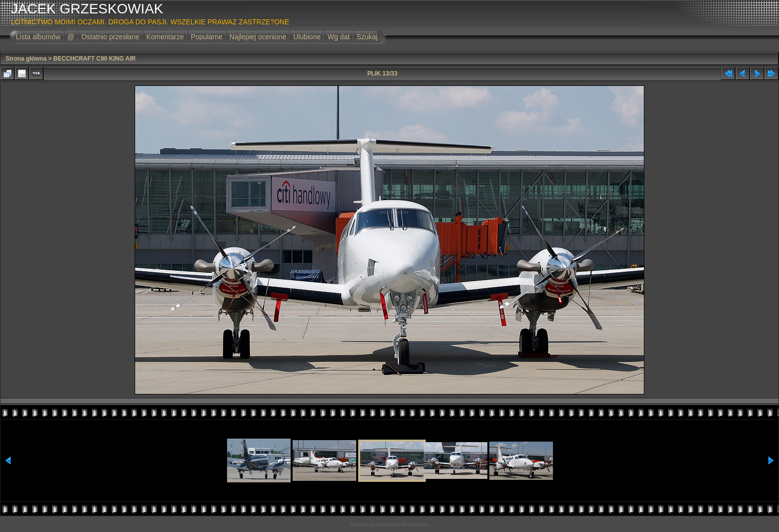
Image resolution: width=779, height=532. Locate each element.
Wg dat (338, 37)
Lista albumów (38, 37)
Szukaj (367, 37)
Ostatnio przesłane (111, 37)
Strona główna (26, 59)
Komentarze (165, 37)
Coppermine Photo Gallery (402, 525)
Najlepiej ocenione (258, 37)
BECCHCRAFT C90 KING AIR (94, 59)
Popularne (207, 37)
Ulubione (307, 37)
